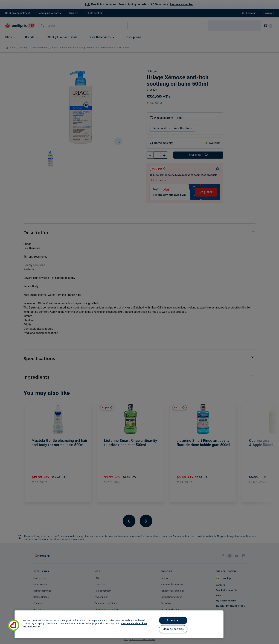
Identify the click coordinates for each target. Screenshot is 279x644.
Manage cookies (173, 629)
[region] (119, 624)
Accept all (173, 620)
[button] (14, 625)
